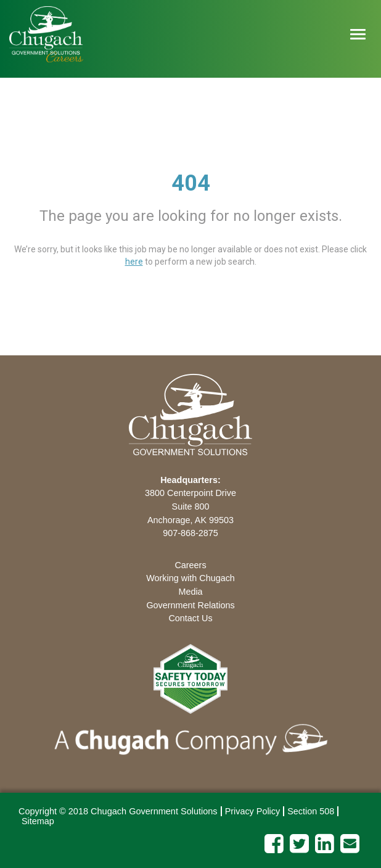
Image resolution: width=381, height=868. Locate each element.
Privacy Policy (253, 811)
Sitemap (38, 821)
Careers (190, 565)
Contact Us (190, 618)
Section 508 (311, 811)
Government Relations (190, 605)
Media (190, 592)
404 (191, 183)
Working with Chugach (190, 578)
